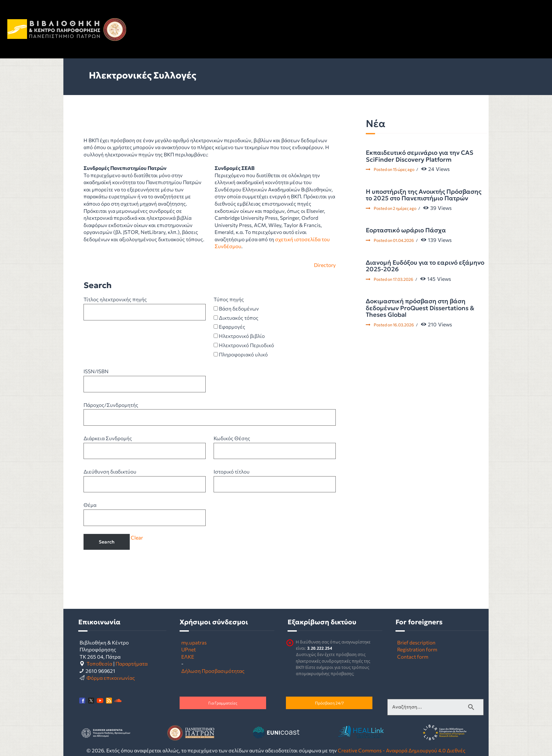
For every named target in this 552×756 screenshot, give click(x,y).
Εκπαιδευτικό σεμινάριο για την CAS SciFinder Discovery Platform (420, 156)
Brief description (416, 642)
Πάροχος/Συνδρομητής (111, 405)
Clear (137, 537)
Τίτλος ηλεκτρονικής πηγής (115, 299)
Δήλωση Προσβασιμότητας (213, 671)
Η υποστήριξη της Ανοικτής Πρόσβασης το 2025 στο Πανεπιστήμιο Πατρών (424, 195)
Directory (325, 265)
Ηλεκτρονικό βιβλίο (239, 336)
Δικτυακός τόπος (236, 318)
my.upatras (194, 642)
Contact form (413, 657)
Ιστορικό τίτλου (232, 471)
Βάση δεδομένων (236, 308)
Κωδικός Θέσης (232, 438)
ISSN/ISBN (96, 371)
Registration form (417, 649)
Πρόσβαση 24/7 (329, 703)
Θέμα (90, 505)
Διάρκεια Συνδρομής (108, 438)
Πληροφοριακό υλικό (241, 354)
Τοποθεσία (99, 663)
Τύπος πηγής (229, 299)
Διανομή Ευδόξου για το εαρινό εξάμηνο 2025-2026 (425, 266)
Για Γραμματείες (223, 703)
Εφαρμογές (229, 327)
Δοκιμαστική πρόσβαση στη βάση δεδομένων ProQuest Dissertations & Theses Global (420, 308)
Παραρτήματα (132, 663)
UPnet (189, 649)
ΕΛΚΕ (188, 657)
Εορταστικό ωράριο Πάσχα (406, 230)
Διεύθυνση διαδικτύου (110, 471)
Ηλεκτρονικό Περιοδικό (244, 345)
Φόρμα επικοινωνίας (111, 678)
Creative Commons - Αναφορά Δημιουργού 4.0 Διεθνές (402, 750)
